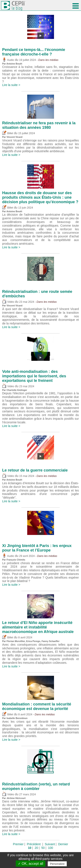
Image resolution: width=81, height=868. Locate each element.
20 (36, 848)
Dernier (63, 844)
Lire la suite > (11, 85)
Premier (18, 844)
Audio (8, 60)
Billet (8, 133)
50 (43, 848)
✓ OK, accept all (31, 864)
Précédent (34, 844)
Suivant (50, 844)
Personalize (57, 864)
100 (50, 848)
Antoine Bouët (14, 64)
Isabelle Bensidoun (17, 718)
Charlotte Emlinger (17, 390)
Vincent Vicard (14, 137)
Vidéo (8, 302)
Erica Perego (33, 641)
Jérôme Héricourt (16, 798)
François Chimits (16, 560)
